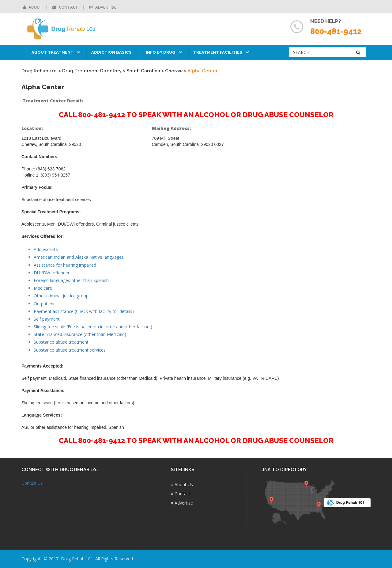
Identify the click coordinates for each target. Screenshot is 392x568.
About (33, 7)
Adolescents (46, 249)
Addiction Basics (111, 52)
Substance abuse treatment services (70, 350)
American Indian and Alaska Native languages (79, 257)
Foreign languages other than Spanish (71, 280)
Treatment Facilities (218, 52)
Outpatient (44, 304)
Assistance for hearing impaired (65, 265)
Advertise (103, 7)
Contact (66, 7)
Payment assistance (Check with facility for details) (84, 311)
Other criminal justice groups (62, 296)
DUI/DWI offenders (53, 273)
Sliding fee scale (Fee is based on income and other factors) (93, 327)
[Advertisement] (330, 216)
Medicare (43, 288)
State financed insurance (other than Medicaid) (80, 334)
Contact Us (32, 483)
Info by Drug (161, 52)
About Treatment (53, 52)
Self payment (47, 319)
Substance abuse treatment (61, 342)
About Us (182, 484)
